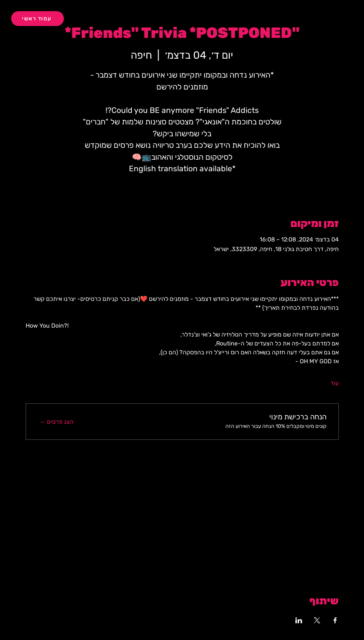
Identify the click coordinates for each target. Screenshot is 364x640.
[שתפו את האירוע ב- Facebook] (335, 620)
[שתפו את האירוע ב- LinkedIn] (299, 620)
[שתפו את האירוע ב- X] (317, 620)
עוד (335, 383)
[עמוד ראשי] (38, 19)
